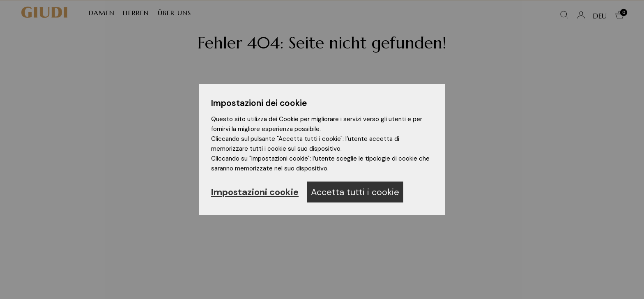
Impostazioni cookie (255, 192)
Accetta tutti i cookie (355, 192)
